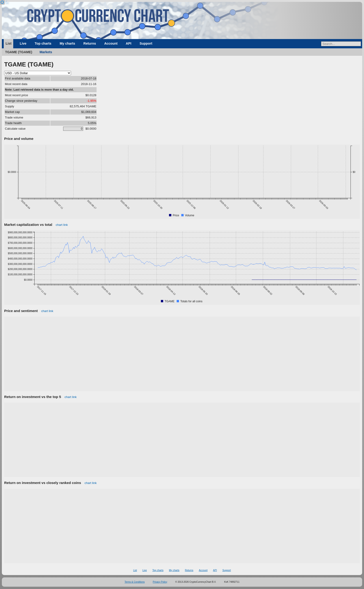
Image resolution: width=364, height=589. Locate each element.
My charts (67, 43)
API (129, 43)
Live (23, 43)
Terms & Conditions (135, 582)
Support (146, 43)
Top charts (43, 43)
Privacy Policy (160, 582)
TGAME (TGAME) (19, 52)
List (8, 43)
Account (111, 43)
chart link (62, 225)
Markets (46, 52)
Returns (90, 43)
